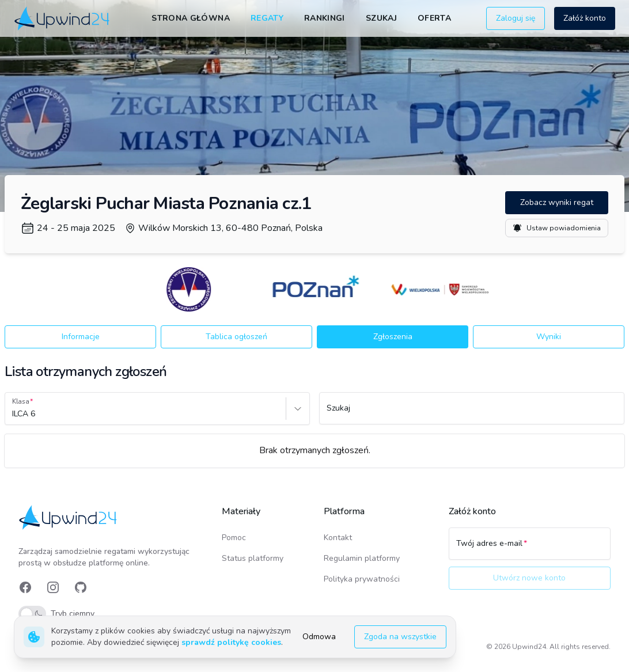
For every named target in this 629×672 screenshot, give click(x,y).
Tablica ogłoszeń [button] (236, 337)
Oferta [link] (434, 18)
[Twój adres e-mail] (530, 549)
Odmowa (319, 637)
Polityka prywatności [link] (362, 579)
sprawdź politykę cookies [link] (231, 642)
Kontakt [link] (338, 538)
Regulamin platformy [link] (362, 558)
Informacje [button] (81, 337)
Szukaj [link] (381, 18)
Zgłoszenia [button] (393, 337)
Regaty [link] (267, 18)
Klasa (21, 401)
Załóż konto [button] (585, 18)
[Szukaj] (472, 413)
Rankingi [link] (325, 18)
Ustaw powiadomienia (557, 228)
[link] (63, 18)
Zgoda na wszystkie (400, 637)
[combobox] (13, 414)
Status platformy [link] (253, 558)
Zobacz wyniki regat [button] (557, 202)
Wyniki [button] (549, 337)
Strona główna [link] (191, 18)
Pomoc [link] (234, 538)
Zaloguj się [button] (516, 18)
